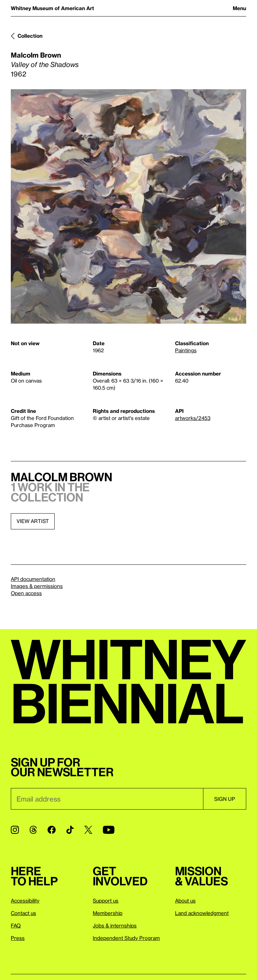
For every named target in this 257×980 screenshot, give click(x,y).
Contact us (23, 913)
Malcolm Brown (36, 55)
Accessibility (25, 901)
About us (185, 901)
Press (18, 938)
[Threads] (33, 830)
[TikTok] (70, 830)
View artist (33, 521)
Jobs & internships (115, 925)
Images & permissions (37, 586)
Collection (30, 36)
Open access (26, 593)
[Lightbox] (128, 206)
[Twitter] (88, 830)
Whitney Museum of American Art (52, 8)
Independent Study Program (126, 938)
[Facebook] (52, 830)
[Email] (107, 799)
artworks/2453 (193, 418)
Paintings (186, 350)
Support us (106, 901)
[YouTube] (109, 830)
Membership (108, 913)
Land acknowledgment (202, 913)
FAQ (16, 925)
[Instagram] (15, 830)
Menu (239, 8)
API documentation (33, 579)
